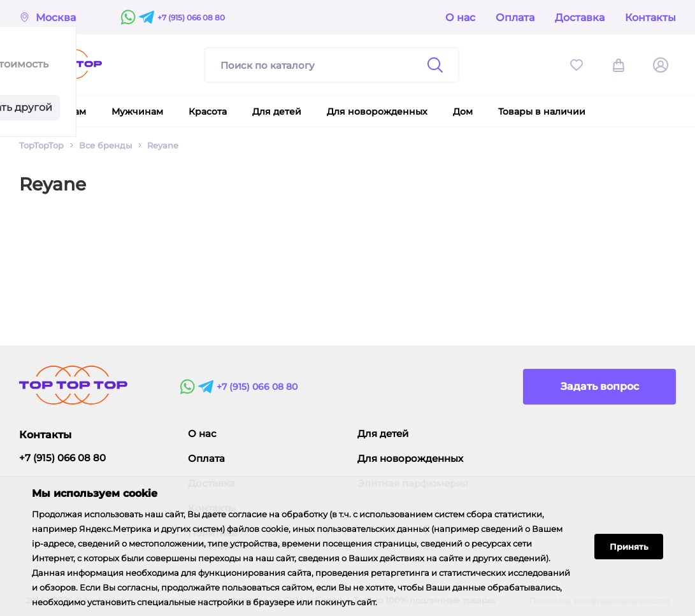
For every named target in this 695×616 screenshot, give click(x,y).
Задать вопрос (600, 386)
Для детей (383, 433)
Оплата (515, 18)
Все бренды (105, 145)
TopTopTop (41, 145)
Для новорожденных (410, 458)
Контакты (650, 18)
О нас (460, 18)
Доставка (580, 18)
